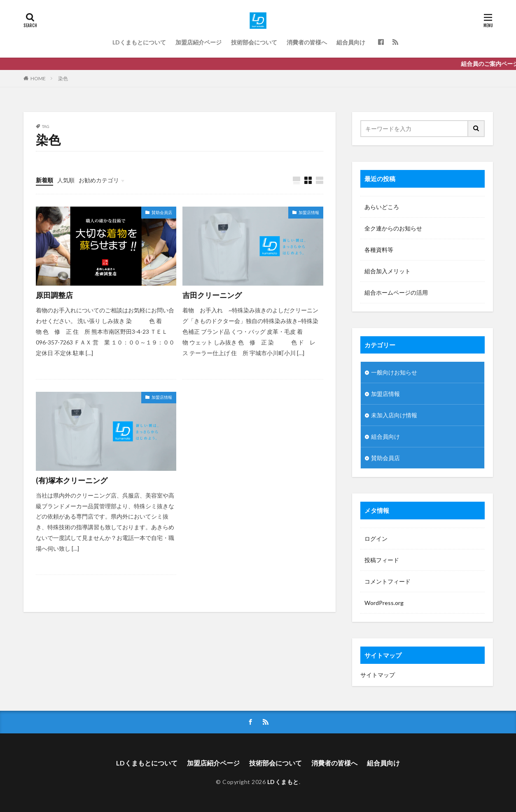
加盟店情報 (309, 212)
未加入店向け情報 (394, 415)
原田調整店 (54, 295)
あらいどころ (382, 207)
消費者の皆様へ (307, 42)
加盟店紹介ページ (198, 42)
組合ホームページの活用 (396, 292)
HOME (38, 78)
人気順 (66, 180)
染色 (63, 78)
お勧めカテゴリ (99, 180)
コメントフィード (388, 581)
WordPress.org (384, 603)
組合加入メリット (388, 271)
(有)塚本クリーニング (72, 480)
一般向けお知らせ (394, 372)
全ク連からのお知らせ (393, 228)
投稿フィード (382, 560)
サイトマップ (378, 675)
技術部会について (254, 42)
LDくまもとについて (139, 42)
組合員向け (351, 42)
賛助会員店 (162, 212)
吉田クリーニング (212, 295)
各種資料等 (379, 250)
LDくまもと (283, 782)
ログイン (376, 539)
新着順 (44, 180)
